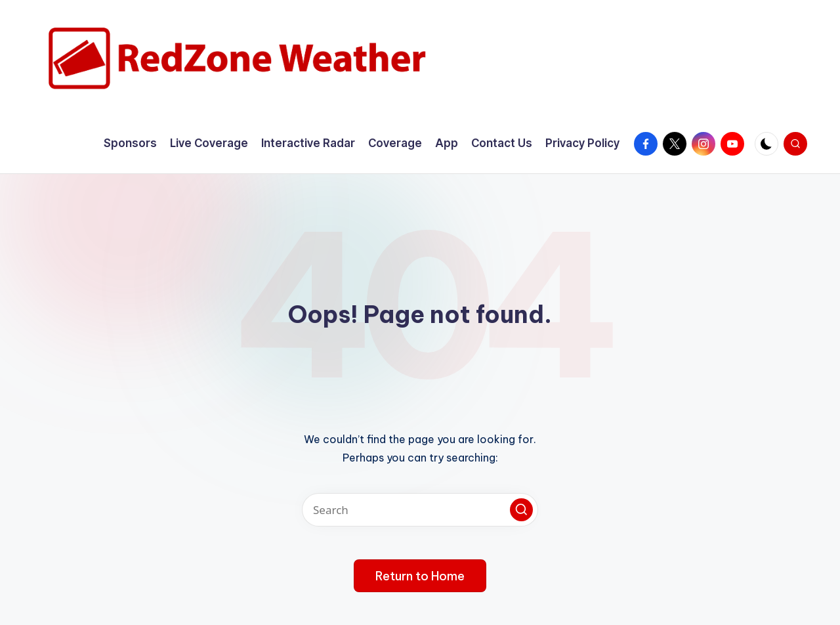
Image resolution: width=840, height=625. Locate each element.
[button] (521, 510)
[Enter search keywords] (420, 510)
